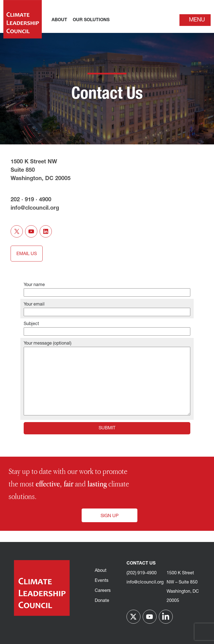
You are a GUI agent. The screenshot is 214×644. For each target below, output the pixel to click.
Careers (103, 591)
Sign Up (110, 516)
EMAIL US (27, 254)
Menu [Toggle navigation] (197, 20)
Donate (102, 601)
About (101, 571)
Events (102, 581)
